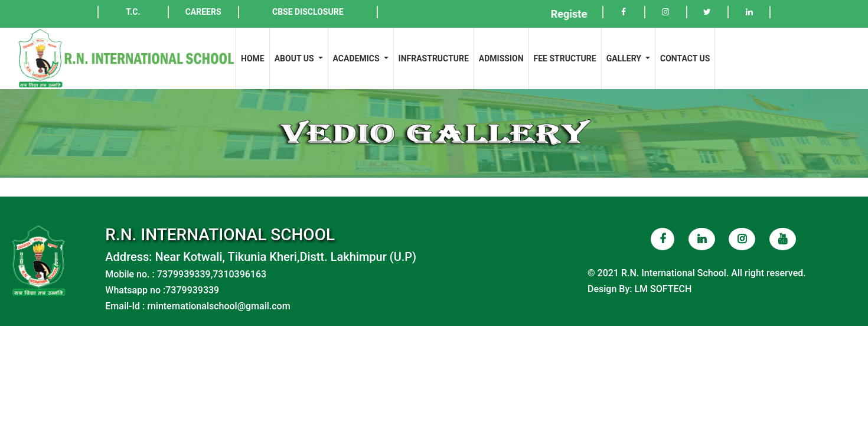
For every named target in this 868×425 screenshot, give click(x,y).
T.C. (133, 12)
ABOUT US (295, 58)
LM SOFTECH (663, 289)
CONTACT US (685, 58)
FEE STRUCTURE (565, 58)
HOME (255, 58)
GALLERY (625, 58)
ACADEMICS (357, 58)
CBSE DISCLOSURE (308, 12)
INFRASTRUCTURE (434, 58)
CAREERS (203, 12)
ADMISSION (501, 58)
